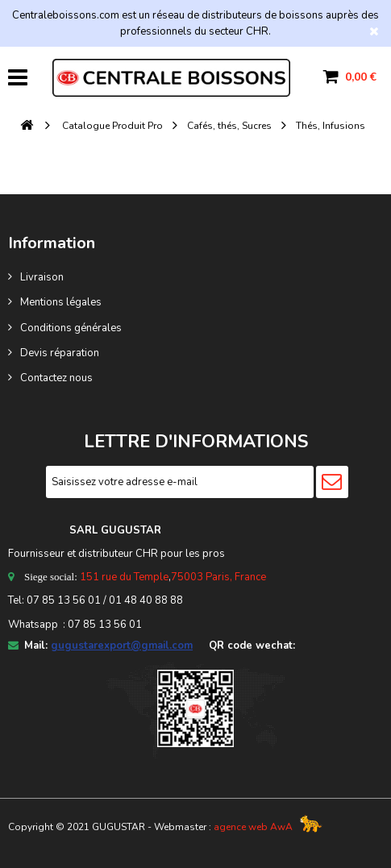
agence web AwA (253, 827)
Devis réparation (60, 353)
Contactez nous (56, 378)
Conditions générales (71, 328)
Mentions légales (61, 302)
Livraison (42, 277)
